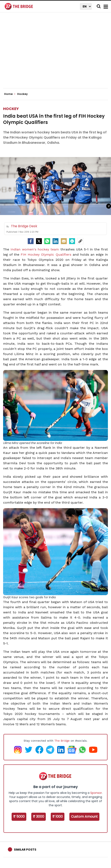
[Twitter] (39, 241)
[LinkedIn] (55, 241)
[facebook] (31, 241)
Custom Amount (84, 817)
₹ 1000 (58, 817)
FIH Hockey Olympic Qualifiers (47, 254)
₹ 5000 (19, 817)
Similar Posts (25, 850)
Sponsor (96, 793)
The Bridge (62, 741)
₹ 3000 (39, 817)
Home (10, 94)
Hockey (11, 109)
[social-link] (80, 241)
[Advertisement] (57, 54)
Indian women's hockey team (34, 249)
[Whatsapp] (47, 241)
